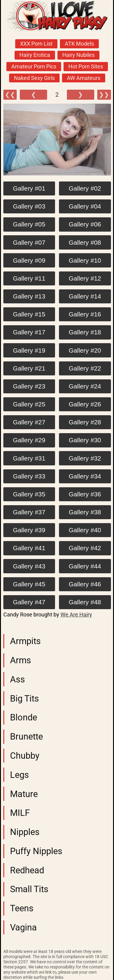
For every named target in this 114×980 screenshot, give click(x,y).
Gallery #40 (85, 530)
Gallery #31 (29, 458)
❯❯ (104, 95)
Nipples (25, 832)
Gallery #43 (29, 566)
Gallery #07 (29, 242)
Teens (22, 908)
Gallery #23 (29, 386)
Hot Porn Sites (86, 67)
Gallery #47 (29, 602)
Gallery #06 (85, 224)
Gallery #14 (85, 296)
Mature (24, 794)
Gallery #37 (29, 512)
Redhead (27, 870)
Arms (21, 660)
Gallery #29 (29, 440)
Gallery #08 (85, 242)
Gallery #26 (85, 404)
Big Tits (24, 699)
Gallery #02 (85, 188)
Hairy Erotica (35, 55)
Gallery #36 (85, 494)
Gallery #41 (29, 548)
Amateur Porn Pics (34, 67)
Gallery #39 (29, 530)
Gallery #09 (29, 260)
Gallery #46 (85, 584)
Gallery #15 (29, 314)
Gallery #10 (85, 260)
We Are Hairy (76, 615)
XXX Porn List (36, 44)
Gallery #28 (85, 422)
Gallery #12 (85, 278)
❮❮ (10, 95)
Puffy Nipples (36, 851)
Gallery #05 (29, 224)
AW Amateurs (84, 78)
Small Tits (29, 889)
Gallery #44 (85, 566)
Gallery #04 (85, 206)
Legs (19, 775)
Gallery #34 (85, 476)
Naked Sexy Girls (34, 78)
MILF (20, 813)
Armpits (25, 641)
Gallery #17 (29, 332)
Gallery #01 (29, 188)
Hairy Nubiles (78, 55)
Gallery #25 (29, 404)
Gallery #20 (85, 350)
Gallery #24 (85, 386)
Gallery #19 (29, 350)
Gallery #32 (85, 458)
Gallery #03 (29, 206)
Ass (17, 679)
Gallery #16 (85, 314)
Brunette (26, 737)
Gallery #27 (29, 422)
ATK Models (79, 44)
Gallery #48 (85, 602)
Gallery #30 (85, 440)
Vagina (23, 927)
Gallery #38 (85, 512)
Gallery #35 (29, 494)
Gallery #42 (85, 548)
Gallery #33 (29, 476)
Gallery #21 (29, 368)
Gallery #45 (29, 584)
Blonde (24, 717)
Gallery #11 (29, 278)
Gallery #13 (29, 296)
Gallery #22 (85, 368)
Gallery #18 (85, 332)
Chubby (25, 756)
